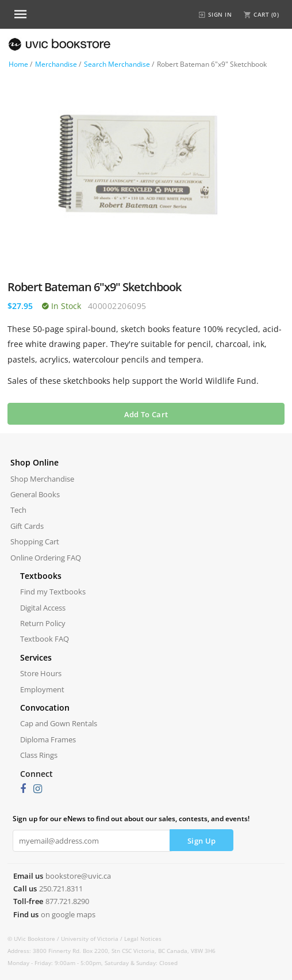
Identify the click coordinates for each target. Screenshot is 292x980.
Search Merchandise (117, 64)
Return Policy (43, 623)
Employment (42, 689)
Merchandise (56, 64)
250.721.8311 (61, 889)
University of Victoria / (93, 939)
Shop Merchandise (42, 479)
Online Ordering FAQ (46, 558)
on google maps (68, 914)
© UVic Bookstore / (34, 939)
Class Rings (39, 755)
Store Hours (41, 673)
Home (18, 64)
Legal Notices (143, 939)
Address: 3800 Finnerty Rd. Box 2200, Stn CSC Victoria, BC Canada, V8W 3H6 (112, 951)
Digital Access (43, 608)
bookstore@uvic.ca (78, 876)
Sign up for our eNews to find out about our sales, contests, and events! (131, 819)
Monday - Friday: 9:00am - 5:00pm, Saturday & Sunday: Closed (93, 963)
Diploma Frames (48, 739)
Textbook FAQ (45, 639)
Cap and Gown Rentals (59, 723)
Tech (18, 510)
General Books (35, 494)
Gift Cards (27, 526)
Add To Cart (146, 414)
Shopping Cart (35, 542)
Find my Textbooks (53, 592)
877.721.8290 (67, 901)
